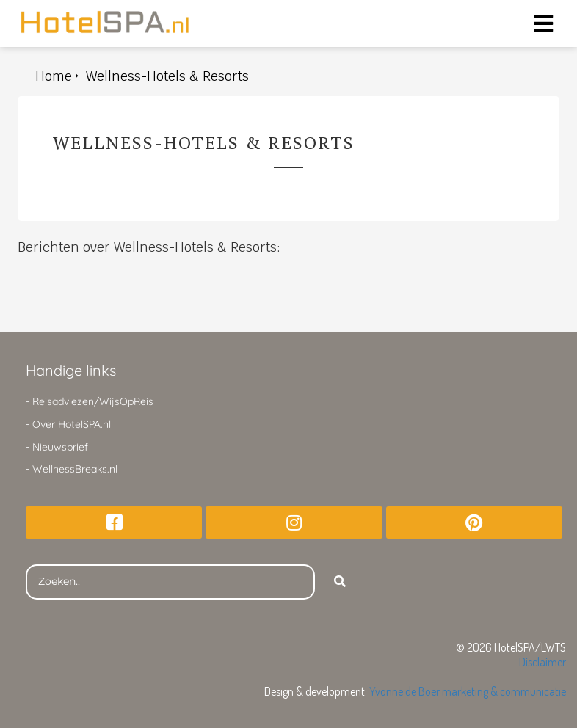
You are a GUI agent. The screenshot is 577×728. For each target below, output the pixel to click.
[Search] (340, 582)
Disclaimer (542, 662)
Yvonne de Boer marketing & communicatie (468, 691)
